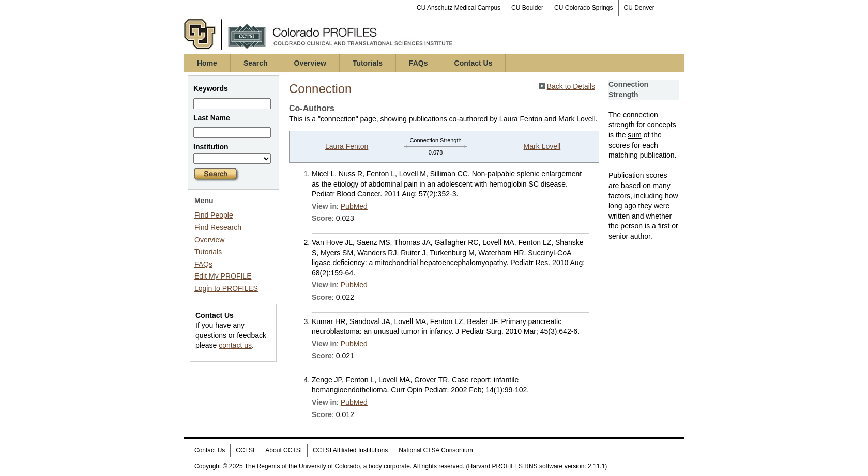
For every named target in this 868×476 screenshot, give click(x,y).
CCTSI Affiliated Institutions (350, 450)
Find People (214, 215)
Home (207, 63)
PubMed (354, 206)
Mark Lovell (542, 146)
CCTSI (245, 450)
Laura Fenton (347, 146)
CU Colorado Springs (583, 8)
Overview (310, 63)
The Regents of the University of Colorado (302, 466)
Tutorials (368, 63)
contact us (235, 345)
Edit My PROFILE (223, 276)
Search (256, 63)
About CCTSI (284, 450)
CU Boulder (527, 8)
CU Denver (639, 8)
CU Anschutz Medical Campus (459, 8)
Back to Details (571, 86)
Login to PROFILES (226, 288)
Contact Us (474, 63)
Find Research (218, 227)
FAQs (418, 63)
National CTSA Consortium (436, 450)
